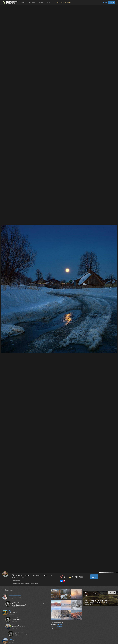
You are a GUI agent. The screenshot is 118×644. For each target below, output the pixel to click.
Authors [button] (32, 2)
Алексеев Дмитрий (19, 578)
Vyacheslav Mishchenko (15, 595)
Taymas (11, 611)
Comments (9, 590)
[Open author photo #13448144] (56, 605)
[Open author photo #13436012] (66, 605)
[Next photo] (116, 280)
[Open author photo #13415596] (77, 605)
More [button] (49, 2)
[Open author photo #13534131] (56, 594)
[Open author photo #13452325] (77, 594)
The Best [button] (41, 2)
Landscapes (57, 629)
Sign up (112, 2)
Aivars (11, 639)
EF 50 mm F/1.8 (58, 627)
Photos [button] (24, 2)
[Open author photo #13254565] (66, 615)
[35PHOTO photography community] (10, 2)
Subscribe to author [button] (94, 577)
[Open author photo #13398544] (56, 615)
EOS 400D (59, 625)
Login (105, 2)
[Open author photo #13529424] (66, 594)
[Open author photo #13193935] (77, 615)
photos (60, 622)
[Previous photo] (2, 280)
